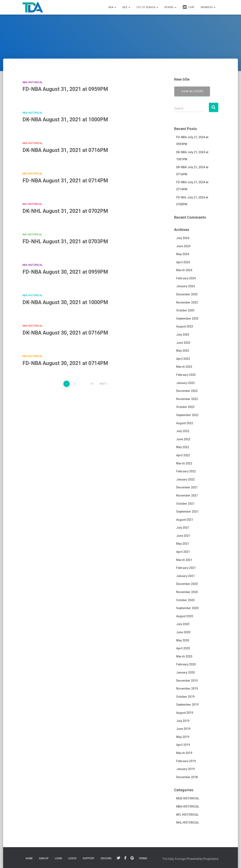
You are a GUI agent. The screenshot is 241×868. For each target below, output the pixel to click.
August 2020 (185, 616)
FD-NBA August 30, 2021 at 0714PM (65, 363)
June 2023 (183, 343)
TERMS (143, 858)
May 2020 (183, 640)
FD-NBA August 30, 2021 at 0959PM (65, 272)
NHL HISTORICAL (32, 204)
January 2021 (185, 576)
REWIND (170, 7)
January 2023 (185, 383)
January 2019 (185, 769)
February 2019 (186, 761)
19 (92, 384)
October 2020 (185, 600)
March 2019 (184, 753)
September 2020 (187, 608)
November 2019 (187, 689)
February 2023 (186, 375)
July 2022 (183, 431)
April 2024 (183, 262)
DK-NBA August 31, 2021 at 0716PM (65, 150)
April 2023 (183, 359)
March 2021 (184, 560)
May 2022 (183, 447)
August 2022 (185, 423)
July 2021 (183, 528)
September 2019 (187, 705)
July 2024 (183, 238)
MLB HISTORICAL (188, 798)
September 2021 (187, 512)
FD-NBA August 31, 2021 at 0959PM (65, 89)
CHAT (189, 7)
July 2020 (183, 624)
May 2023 (183, 351)
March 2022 (184, 463)
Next (103, 384)
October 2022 (185, 407)
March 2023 (184, 367)
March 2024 (184, 270)
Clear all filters (192, 91)
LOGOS (72, 858)
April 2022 (183, 455)
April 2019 (183, 745)
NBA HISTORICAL (33, 82)
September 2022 (187, 415)
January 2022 (185, 479)
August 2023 (185, 326)
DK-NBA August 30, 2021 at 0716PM (65, 333)
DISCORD (106, 858)
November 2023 (187, 302)
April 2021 (183, 552)
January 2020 (185, 672)
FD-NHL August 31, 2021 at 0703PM (65, 241)
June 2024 (183, 246)
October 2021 (185, 504)
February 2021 (186, 568)
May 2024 (183, 254)
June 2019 (183, 729)
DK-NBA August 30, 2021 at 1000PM (65, 302)
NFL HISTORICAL (187, 815)
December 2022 (187, 391)
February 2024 (186, 278)
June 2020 (183, 632)
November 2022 (187, 399)
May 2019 (183, 737)
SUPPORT (89, 858)
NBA (112, 7)
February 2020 (186, 664)
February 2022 (186, 471)
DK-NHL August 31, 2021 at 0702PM (65, 211)
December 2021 (187, 487)
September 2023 (187, 319)
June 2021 (183, 536)
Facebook (125, 858)
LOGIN (58, 858)
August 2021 (185, 520)
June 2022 (183, 439)
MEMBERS (208, 7)
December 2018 (187, 777)
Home (29, 858)
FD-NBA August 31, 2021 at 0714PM (65, 181)
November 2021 (187, 495)
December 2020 (187, 584)
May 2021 (183, 544)
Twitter (118, 858)
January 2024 (185, 286)
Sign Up (44, 858)
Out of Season (147, 7)
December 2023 (187, 294)
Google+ (132, 858)
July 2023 (183, 335)
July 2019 (183, 721)
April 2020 (183, 648)
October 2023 (185, 310)
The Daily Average (174, 859)
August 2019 (185, 713)
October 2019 (185, 697)
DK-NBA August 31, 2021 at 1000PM (65, 120)
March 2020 (184, 656)
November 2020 (187, 592)
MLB (126, 7)
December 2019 (187, 681)
